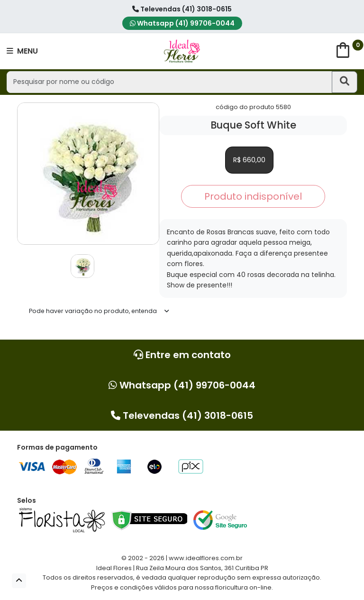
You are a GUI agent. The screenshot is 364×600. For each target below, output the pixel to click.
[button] (19, 581)
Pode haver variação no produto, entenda (93, 311)
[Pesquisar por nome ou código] (169, 82)
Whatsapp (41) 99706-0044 (182, 23)
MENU (22, 51)
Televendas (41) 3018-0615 (182, 9)
